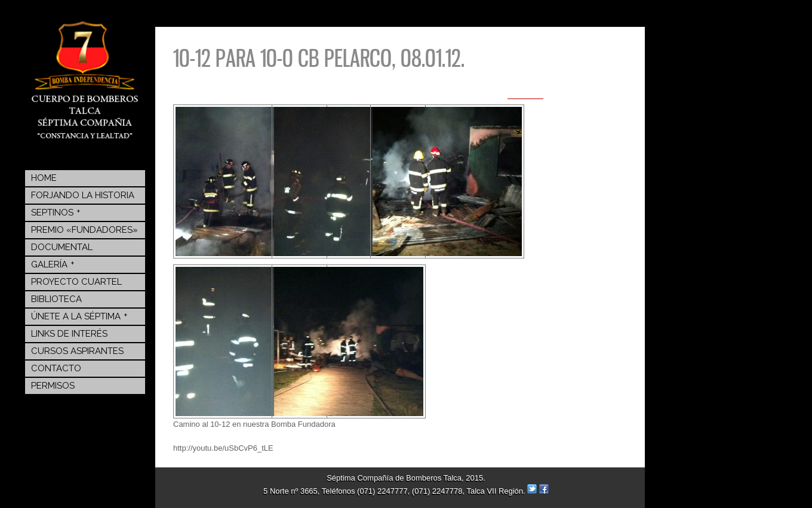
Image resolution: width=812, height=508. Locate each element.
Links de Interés (69, 334)
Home (44, 178)
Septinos (56, 212)
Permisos (53, 386)
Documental (62, 247)
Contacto (56, 368)
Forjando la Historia (83, 195)
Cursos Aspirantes (77, 351)
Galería (53, 264)
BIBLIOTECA (56, 299)
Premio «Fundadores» (84, 230)
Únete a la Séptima (79, 316)
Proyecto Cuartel (76, 282)
